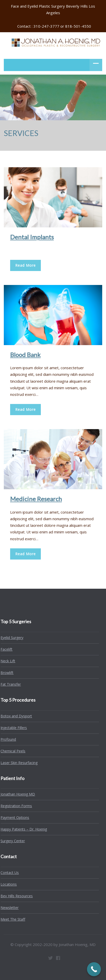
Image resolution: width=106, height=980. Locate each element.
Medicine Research (36, 499)
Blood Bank (25, 355)
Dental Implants (32, 237)
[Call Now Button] (94, 969)
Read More (25, 265)
